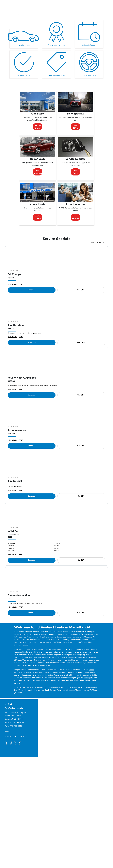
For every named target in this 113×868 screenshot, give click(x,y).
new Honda (23, 649)
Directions (8, 736)
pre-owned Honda (47, 660)
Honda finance (60, 663)
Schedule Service (38, 217)
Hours (15, 736)
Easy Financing (76, 217)
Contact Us (23, 736)
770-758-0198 (18, 723)
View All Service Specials (99, 242)
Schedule (32, 290)
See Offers (75, 127)
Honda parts (89, 678)
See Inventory (38, 172)
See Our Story (38, 127)
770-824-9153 (16, 719)
